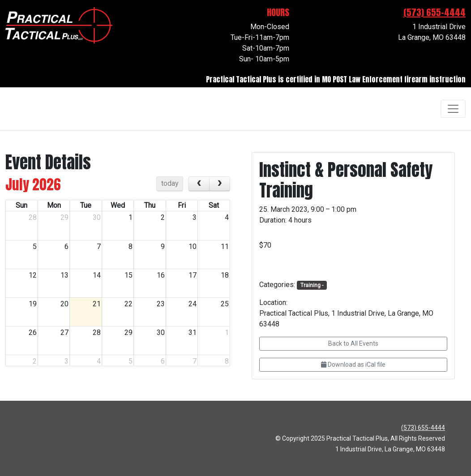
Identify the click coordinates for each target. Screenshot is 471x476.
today (170, 183)
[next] (220, 184)
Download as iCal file (353, 365)
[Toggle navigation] (453, 109)
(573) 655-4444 (435, 12)
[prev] (199, 184)
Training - (312, 285)
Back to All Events (353, 343)
